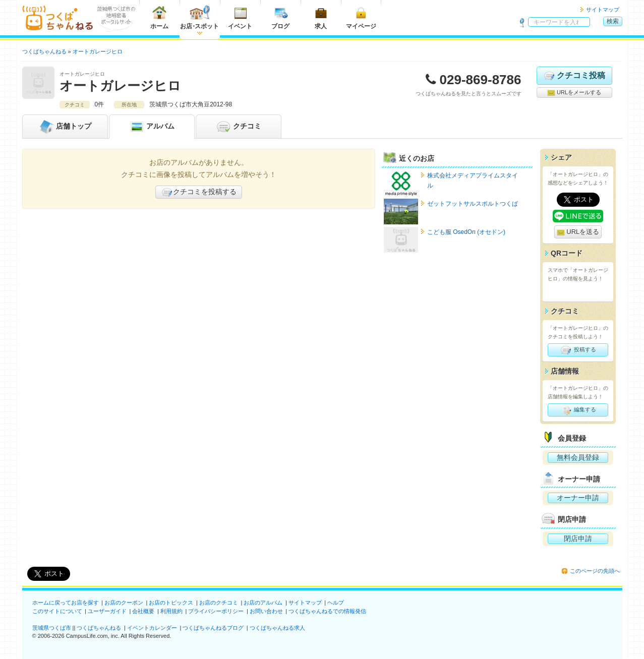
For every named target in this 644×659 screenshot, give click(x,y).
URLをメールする (574, 93)
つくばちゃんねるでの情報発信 (327, 611)
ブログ (280, 17)
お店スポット (199, 17)
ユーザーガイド (107, 611)
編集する (578, 410)
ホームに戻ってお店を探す (66, 603)
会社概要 (143, 611)
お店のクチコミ (219, 603)
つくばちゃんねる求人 (277, 628)
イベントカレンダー (152, 628)
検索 (613, 21)
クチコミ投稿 (574, 76)
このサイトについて (57, 611)
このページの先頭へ (595, 571)
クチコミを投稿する (199, 192)
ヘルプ (336, 603)
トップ (65, 127)
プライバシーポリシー (216, 611)
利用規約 (171, 611)
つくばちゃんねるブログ (213, 628)
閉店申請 (578, 538)
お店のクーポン (124, 603)
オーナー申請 (578, 498)
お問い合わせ (266, 611)
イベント (240, 17)
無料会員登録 (578, 457)
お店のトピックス (171, 603)
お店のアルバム (263, 603)
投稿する (578, 350)
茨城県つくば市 (52, 628)
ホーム (159, 17)
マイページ (361, 17)
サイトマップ (603, 10)
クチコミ (239, 127)
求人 (321, 17)
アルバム (152, 127)
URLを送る (578, 232)
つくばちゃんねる (99, 628)
